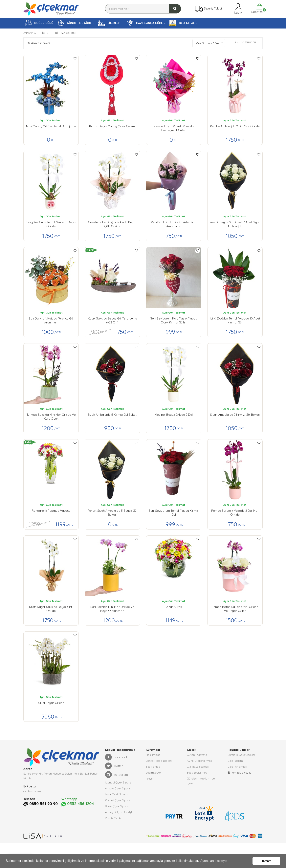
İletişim (150, 779)
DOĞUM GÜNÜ (39, 23)
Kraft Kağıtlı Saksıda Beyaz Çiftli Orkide (51, 609)
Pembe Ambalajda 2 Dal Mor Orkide (235, 126)
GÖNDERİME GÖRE (75, 23)
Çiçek (44, 33)
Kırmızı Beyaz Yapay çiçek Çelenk (112, 126)
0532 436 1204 (78, 804)
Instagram (116, 775)
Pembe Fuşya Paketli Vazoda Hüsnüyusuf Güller (174, 128)
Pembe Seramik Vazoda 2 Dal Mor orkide (235, 513)
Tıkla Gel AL (182, 23)
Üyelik (238, 9)
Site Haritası (153, 767)
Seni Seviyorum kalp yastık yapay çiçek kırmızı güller (174, 320)
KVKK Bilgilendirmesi (200, 761)
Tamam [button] (266, 861)
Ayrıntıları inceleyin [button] (214, 861)
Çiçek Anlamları (237, 767)
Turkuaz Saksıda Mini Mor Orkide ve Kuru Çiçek (51, 417)
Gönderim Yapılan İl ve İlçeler (201, 781)
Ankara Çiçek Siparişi (118, 788)
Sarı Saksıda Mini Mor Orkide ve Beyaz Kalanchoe (112, 609)
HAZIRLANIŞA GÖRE (145, 23)
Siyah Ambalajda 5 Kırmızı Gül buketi (112, 415)
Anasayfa (30, 33)
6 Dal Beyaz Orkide (51, 703)
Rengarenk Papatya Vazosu (51, 511)
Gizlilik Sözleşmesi (198, 767)
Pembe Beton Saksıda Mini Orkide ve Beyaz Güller (235, 609)
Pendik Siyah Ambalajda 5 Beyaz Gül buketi (112, 513)
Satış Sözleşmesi (197, 773)
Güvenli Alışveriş (197, 755)
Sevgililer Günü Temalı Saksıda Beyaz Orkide (51, 224)
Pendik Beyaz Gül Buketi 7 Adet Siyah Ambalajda (235, 224)
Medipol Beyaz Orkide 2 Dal (174, 415)
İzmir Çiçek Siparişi (117, 794)
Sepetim (257, 9)
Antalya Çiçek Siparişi (118, 812)
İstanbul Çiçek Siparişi (119, 782)
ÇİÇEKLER (109, 23)
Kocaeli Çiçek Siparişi (118, 800)
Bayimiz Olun (154, 773)
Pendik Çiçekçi (114, 818)
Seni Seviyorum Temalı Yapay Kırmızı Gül (174, 513)
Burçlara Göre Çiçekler (241, 755)
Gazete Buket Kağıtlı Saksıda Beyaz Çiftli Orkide (112, 224)
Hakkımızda (153, 755)
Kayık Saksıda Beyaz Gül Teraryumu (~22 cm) (112, 320)
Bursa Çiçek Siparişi (117, 806)
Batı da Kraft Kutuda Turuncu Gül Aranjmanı (51, 320)
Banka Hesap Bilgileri (159, 761)
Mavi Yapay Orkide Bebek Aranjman (51, 126)
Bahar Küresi (174, 607)
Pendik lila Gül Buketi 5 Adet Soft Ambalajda (174, 224)
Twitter (114, 766)
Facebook (116, 757)
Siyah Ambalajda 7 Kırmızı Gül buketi (235, 415)
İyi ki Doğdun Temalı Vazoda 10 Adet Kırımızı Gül (235, 320)
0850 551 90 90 (44, 804)
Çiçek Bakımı (236, 761)
